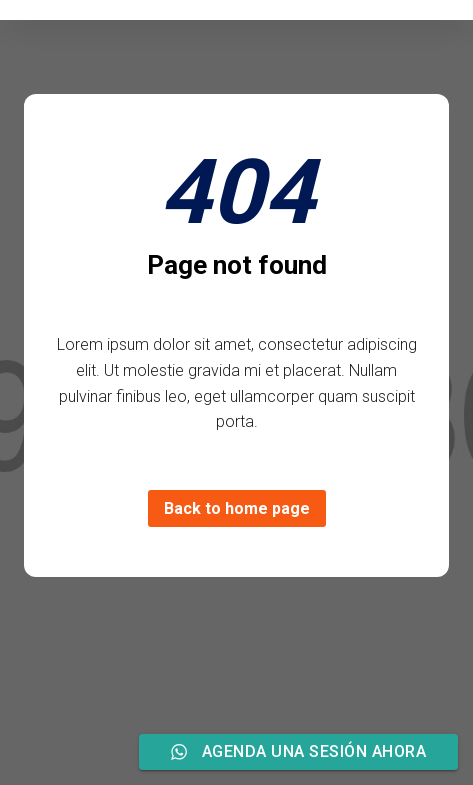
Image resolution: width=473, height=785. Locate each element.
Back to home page (237, 508)
